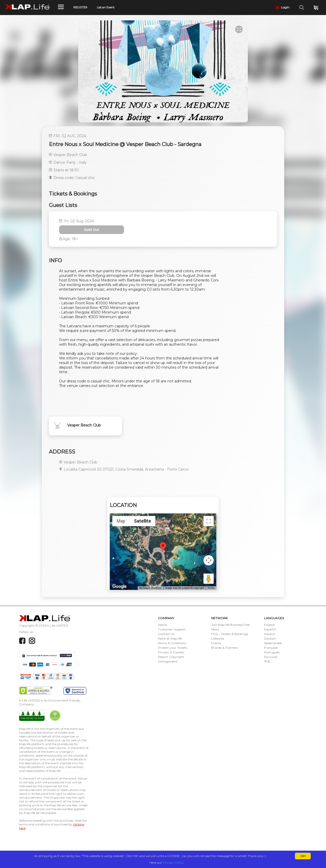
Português (272, 652)
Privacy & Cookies (171, 652)
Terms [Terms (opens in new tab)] (211, 588)
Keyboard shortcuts (150, 588)
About (163, 625)
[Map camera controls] (209, 560)
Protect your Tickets (173, 648)
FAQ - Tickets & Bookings (230, 634)
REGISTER (80, 7)
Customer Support (172, 629)
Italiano (270, 634)
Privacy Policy (173, 863)
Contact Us (166, 634)
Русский (271, 657)
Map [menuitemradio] (121, 521)
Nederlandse (273, 643)
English (270, 625)
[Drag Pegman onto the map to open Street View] (209, 579)
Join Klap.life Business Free (230, 625)
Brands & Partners (225, 648)
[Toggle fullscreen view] (209, 521)
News (215, 629)
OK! (303, 856)
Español (270, 629)
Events (216, 643)
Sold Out (91, 230)
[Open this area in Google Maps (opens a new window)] (119, 587)
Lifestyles (218, 638)
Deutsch (270, 638)
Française (271, 648)
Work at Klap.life (170, 638)
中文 (267, 661)
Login (282, 7)
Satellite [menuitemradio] (142, 521)
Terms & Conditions (172, 643)
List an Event (106, 7)
